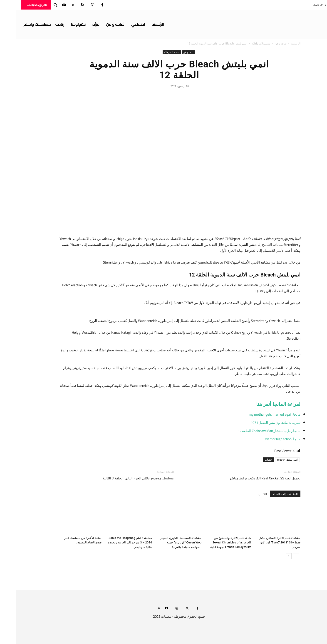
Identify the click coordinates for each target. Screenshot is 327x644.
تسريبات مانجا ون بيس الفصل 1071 (260, 423)
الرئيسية (280, 43)
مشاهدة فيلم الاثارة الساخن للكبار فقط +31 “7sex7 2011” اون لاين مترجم (264, 542)
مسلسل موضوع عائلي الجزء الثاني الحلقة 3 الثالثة (123, 478)
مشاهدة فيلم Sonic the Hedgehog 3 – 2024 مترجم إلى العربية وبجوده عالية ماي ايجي (114, 542)
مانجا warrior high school (267, 439)
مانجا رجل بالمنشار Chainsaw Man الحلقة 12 (253, 431)
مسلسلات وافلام (245, 43)
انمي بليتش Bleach (272, 460)
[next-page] (273, 556)
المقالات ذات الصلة (269, 494)
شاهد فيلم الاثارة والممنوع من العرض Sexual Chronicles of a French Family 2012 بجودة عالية (215, 542)
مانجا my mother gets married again (259, 414)
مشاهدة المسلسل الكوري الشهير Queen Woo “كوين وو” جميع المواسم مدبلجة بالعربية (165, 542)
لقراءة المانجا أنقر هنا (263, 404)
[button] (40, 5)
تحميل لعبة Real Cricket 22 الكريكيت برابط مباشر (249, 478)
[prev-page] (280, 556)
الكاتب (247, 494)
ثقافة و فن (265, 43)
